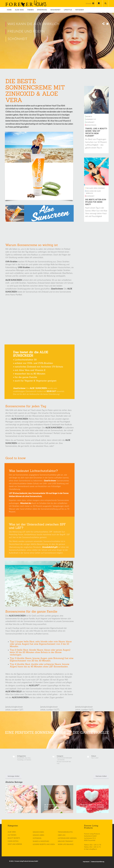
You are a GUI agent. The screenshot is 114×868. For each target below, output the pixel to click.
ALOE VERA (12, 832)
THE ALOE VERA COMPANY (95, 188)
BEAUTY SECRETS (14, 838)
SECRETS (89, 117)
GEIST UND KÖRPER (15, 844)
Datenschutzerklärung (98, 862)
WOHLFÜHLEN (91, 125)
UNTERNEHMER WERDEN (67, 838)
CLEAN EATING (13, 841)
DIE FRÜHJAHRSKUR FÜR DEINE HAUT (20, 808)
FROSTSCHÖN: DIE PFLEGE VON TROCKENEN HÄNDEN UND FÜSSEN (92, 807)
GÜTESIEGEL (37, 838)
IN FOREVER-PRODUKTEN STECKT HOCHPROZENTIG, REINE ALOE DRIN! (56, 807)
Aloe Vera (28, 758)
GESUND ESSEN (38, 832)
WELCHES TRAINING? (65, 841)
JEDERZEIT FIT (91, 119)
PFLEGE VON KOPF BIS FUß (64, 763)
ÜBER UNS (62, 835)
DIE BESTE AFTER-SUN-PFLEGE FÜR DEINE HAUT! (96, 202)
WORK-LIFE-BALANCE (66, 844)
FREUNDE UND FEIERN (26, 31)
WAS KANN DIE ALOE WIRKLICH (34, 24)
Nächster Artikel (101, 776)
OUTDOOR (61, 760)
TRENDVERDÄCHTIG (65, 832)
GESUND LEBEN (38, 835)
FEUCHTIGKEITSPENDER (64, 758)
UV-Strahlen (28, 760)
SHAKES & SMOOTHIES (41, 841)
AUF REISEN (12, 835)
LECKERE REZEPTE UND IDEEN (44, 844)
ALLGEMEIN (21, 758)
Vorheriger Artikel (13, 776)
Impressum (86, 862)
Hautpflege (20, 760)
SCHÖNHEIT (17, 39)
